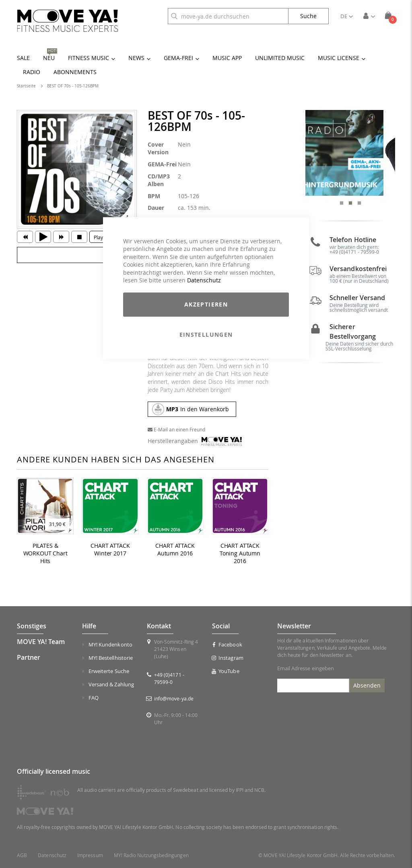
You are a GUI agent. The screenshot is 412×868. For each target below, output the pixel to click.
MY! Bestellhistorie (111, 658)
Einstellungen (206, 335)
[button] (347, 16)
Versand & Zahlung (111, 684)
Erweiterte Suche (109, 671)
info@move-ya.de (174, 698)
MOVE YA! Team (41, 642)
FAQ (94, 698)
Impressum (90, 855)
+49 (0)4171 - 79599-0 (354, 256)
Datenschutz (204, 281)
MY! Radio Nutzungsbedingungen (151, 855)
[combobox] (228, 16)
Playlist (102, 237)
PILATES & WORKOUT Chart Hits (45, 553)
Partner (29, 657)
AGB (22, 855)
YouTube (226, 671)
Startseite (26, 86)
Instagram (228, 658)
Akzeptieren (206, 304)
